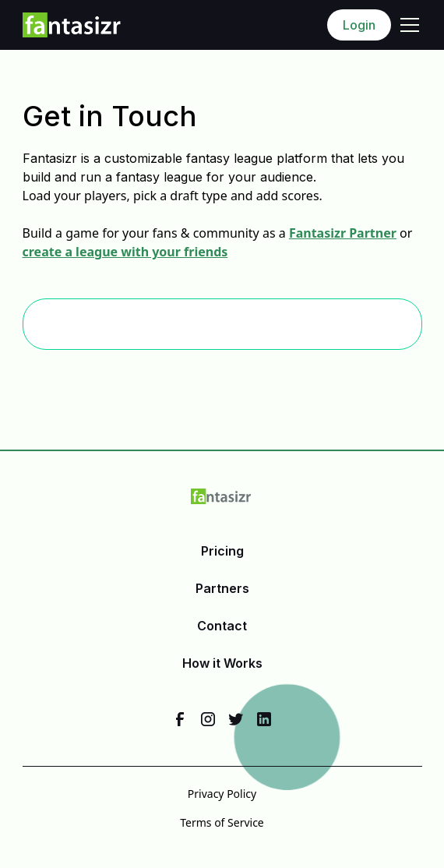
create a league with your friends (125, 252)
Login (359, 25)
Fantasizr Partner (343, 233)
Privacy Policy (222, 794)
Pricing (222, 551)
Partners (222, 588)
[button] (407, 25)
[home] (72, 25)
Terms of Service (222, 822)
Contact (222, 626)
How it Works (222, 663)
